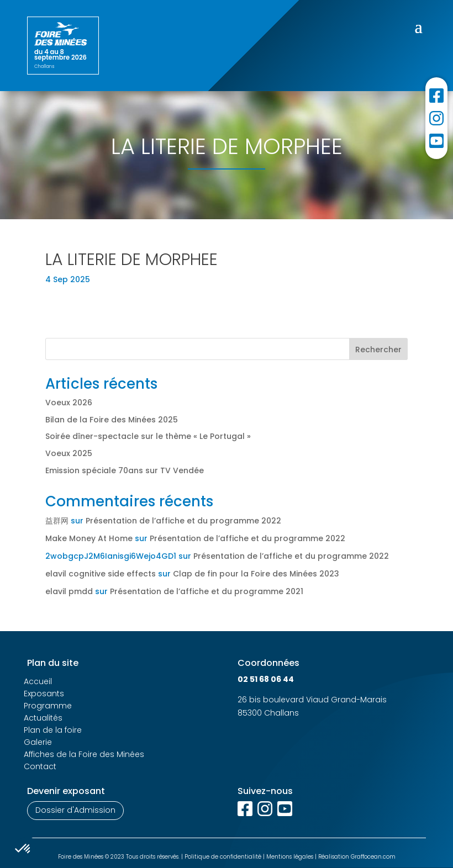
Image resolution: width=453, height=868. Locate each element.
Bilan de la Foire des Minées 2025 (112, 420)
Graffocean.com (373, 857)
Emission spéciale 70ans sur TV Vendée (125, 470)
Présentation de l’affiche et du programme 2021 (207, 591)
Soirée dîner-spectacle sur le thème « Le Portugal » (148, 436)
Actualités (43, 718)
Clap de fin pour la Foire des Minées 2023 (256, 574)
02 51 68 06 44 (266, 679)
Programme (48, 706)
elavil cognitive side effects (101, 574)
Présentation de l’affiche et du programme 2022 (183, 521)
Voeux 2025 (69, 453)
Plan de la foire (53, 730)
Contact (40, 766)
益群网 (57, 521)
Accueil (38, 681)
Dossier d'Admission (75, 810)
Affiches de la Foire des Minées (84, 754)
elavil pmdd (69, 591)
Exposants (44, 694)
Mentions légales (290, 857)
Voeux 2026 (69, 403)
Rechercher (378, 350)
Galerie (38, 742)
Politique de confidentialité (223, 857)
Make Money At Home (89, 538)
